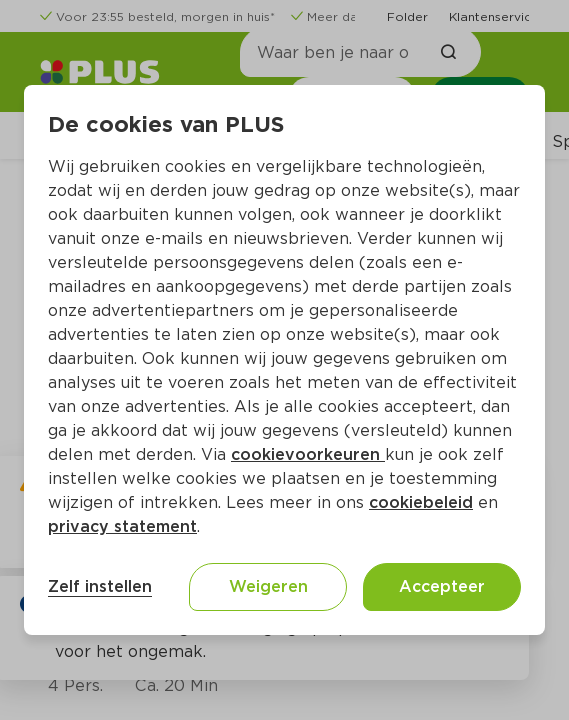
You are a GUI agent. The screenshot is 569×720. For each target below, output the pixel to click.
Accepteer (442, 586)
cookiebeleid (421, 502)
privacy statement (122, 526)
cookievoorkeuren (308, 454)
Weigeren (268, 586)
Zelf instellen (100, 586)
